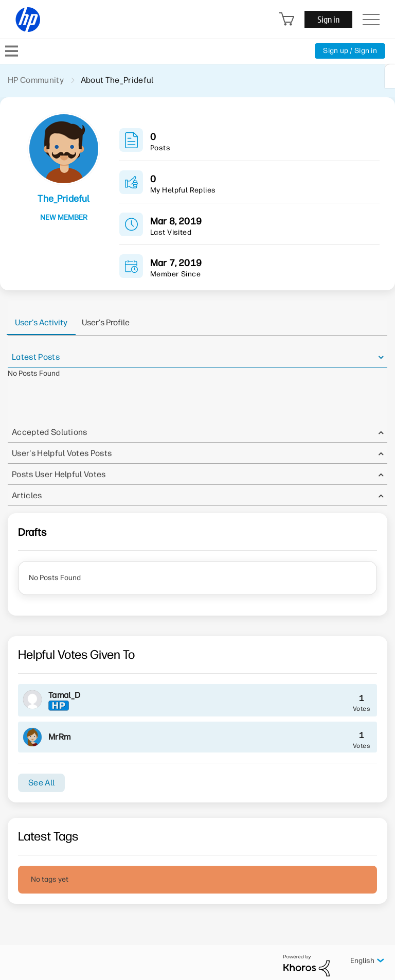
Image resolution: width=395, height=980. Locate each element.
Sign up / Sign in (350, 51)
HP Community (36, 80)
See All (41, 783)
